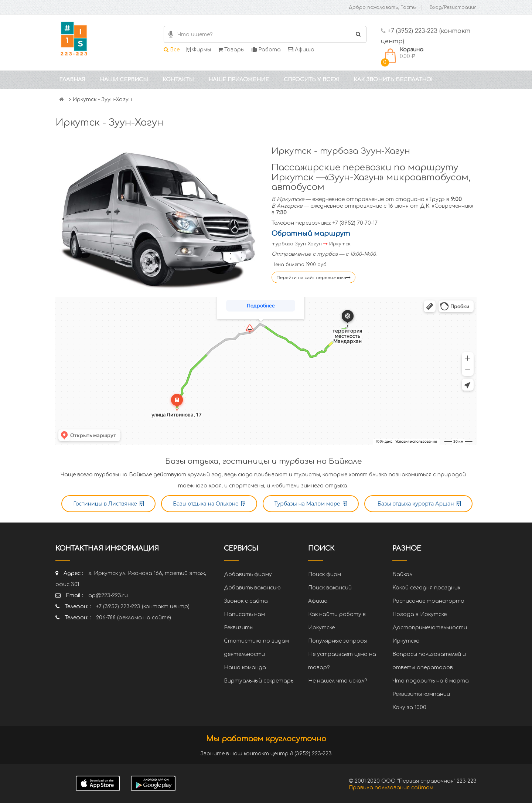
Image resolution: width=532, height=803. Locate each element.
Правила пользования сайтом (391, 788)
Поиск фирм (325, 574)
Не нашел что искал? (337, 681)
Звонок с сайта (246, 601)
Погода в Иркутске (420, 614)
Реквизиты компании (421, 694)
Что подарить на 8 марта (431, 681)
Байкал (402, 574)
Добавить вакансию (252, 588)
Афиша (301, 50)
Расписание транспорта (428, 601)
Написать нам (244, 614)
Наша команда (245, 668)
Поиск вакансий (330, 588)
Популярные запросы (337, 641)
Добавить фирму (248, 574)
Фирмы (199, 50)
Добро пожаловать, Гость (382, 7)
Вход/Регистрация (453, 7)
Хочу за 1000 (409, 707)
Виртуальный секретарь (259, 681)
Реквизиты (239, 628)
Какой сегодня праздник (426, 588)
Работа (266, 50)
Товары (231, 50)
